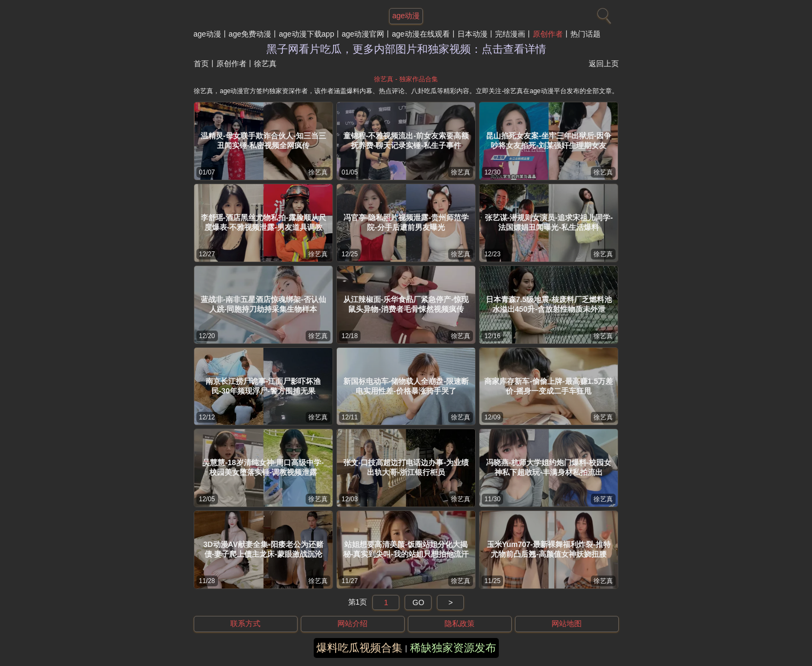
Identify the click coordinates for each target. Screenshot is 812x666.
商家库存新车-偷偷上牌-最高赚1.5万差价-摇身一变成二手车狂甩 (549, 386)
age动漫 (207, 34)
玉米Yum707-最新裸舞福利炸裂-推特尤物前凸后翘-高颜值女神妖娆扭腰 (549, 549)
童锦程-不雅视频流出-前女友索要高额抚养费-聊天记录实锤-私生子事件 (406, 141)
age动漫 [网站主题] (406, 16)
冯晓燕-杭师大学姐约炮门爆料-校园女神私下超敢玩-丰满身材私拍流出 (549, 467)
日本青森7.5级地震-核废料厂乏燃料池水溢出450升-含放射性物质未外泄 (549, 304)
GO (419, 602)
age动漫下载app (306, 34)
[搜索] (603, 13)
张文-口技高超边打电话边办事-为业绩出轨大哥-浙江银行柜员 (406, 467)
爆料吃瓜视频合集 (359, 648)
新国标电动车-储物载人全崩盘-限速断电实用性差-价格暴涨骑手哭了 (406, 386)
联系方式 (245, 623)
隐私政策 (460, 623)
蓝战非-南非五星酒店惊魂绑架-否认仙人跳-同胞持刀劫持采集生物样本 (263, 304)
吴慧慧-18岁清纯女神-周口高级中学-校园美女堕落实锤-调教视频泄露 (263, 467)
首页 (201, 64)
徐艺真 (318, 172)
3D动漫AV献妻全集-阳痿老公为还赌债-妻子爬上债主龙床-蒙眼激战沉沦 (263, 549)
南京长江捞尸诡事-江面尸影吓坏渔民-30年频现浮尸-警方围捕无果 (263, 386)
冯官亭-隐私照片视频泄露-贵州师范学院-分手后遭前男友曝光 (406, 222)
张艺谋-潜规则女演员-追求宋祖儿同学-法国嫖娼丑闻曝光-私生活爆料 (549, 222)
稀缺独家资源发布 (453, 648)
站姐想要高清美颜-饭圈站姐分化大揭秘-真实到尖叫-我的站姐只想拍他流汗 (406, 549)
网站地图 (567, 623)
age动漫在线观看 (421, 34)
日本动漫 (472, 34)
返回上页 (604, 64)
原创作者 (548, 34)
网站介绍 (352, 623)
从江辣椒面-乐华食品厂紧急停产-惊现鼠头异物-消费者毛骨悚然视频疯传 (406, 304)
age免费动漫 (250, 34)
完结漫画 (510, 34)
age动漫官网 (363, 34)
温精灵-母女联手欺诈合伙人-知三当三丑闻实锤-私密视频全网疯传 (263, 141)
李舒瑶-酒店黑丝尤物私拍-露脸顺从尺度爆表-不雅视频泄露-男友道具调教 (263, 222)
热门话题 (585, 34)
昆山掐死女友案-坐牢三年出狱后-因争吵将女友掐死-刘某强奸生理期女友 (549, 141)
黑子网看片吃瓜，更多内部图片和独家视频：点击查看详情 (406, 49)
